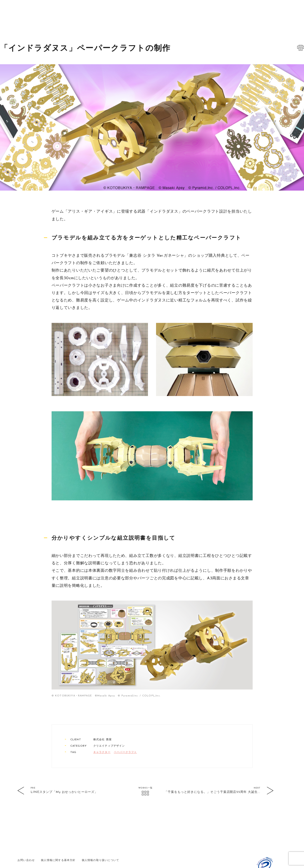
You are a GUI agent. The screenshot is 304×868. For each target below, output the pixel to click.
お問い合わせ (26, 838)
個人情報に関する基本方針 (58, 838)
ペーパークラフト (125, 730)
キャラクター (102, 730)
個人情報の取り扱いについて (101, 838)
